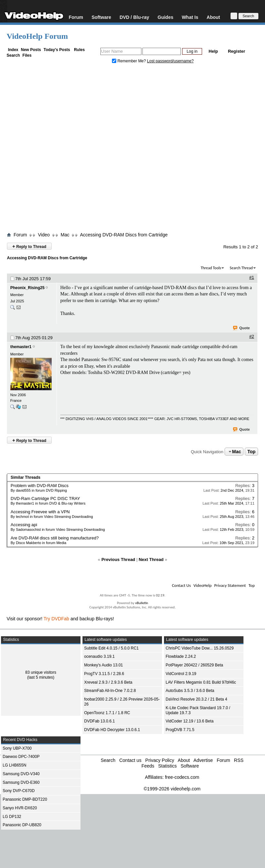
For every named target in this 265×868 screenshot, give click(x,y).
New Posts (31, 50)
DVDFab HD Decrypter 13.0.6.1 (112, 730)
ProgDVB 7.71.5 (180, 730)
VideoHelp (203, 585)
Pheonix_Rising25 (27, 288)
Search (13, 55)
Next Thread (151, 559)
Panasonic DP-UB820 (22, 825)
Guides (165, 17)
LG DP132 (12, 817)
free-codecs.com (182, 777)
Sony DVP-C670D (19, 791)
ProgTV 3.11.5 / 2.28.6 (104, 674)
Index (13, 50)
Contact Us (181, 585)
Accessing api (24, 525)
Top (252, 452)
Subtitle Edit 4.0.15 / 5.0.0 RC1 (111, 648)
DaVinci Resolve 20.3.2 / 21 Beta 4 (196, 699)
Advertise (203, 760)
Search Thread (241, 268)
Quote (242, 328)
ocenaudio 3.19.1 (99, 656)
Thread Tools (211, 268)
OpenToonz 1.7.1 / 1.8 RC (107, 713)
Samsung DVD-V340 (21, 774)
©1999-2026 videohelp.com (172, 789)
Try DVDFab (56, 619)
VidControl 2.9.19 (181, 674)
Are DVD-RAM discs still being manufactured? (55, 538)
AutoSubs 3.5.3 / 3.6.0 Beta (190, 691)
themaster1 (21, 347)
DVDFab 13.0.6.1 (100, 721)
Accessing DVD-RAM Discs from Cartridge (124, 235)
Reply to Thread (29, 246)
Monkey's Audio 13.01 (104, 665)
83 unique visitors (41, 672)
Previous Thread (118, 559)
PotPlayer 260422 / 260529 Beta (194, 665)
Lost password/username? (170, 61)
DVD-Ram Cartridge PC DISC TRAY (45, 498)
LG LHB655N (14, 765)
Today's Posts (57, 50)
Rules (79, 50)
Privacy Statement (230, 585)
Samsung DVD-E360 (21, 782)
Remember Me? (130, 61)
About (213, 17)
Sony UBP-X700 (17, 748)
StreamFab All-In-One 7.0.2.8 (110, 691)
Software (101, 17)
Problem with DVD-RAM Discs (40, 486)
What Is (190, 17)
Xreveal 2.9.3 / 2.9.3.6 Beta (108, 682)
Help (213, 51)
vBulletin (142, 603)
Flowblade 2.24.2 (181, 656)
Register (237, 51)
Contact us (130, 760)
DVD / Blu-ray (134, 17)
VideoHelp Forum (37, 36)
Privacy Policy (160, 760)
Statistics (167, 766)
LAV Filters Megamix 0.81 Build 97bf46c (201, 682)
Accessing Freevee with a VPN (40, 512)
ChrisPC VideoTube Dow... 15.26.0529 (200, 648)
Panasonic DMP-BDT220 (25, 799)
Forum (76, 17)
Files (27, 55)
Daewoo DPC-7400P (21, 757)
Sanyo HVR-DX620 (20, 808)
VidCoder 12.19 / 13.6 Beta (190, 721)
